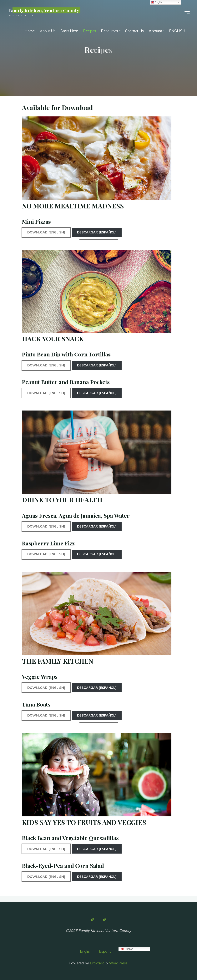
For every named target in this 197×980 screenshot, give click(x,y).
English (86, 951)
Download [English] (46, 232)
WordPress (118, 963)
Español (106, 951)
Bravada (97, 963)
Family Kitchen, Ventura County (44, 10)
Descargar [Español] (97, 232)
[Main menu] (186, 12)
